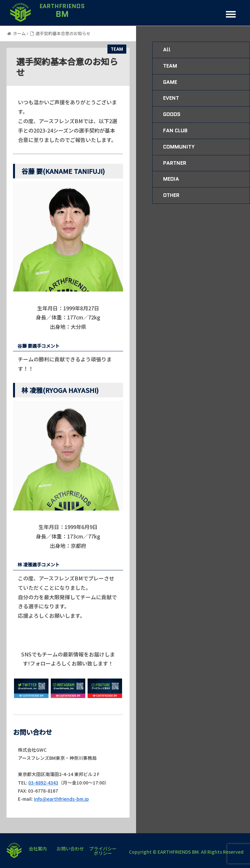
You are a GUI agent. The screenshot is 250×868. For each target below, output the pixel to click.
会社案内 (38, 849)
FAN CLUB (175, 130)
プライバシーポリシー (103, 851)
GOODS (172, 114)
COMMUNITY (179, 147)
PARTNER (175, 163)
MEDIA (171, 179)
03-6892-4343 (43, 783)
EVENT (171, 98)
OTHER (171, 195)
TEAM (117, 49)
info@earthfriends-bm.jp (61, 799)
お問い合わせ (70, 849)
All (167, 50)
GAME (170, 82)
